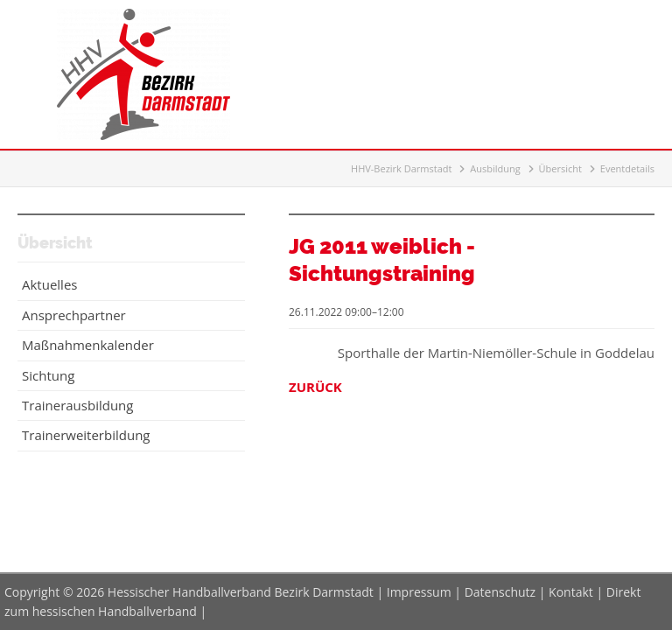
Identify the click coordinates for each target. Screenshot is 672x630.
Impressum (419, 592)
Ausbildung (495, 168)
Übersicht (560, 168)
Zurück (315, 387)
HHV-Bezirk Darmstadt (401, 168)
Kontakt (571, 592)
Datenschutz (500, 592)
